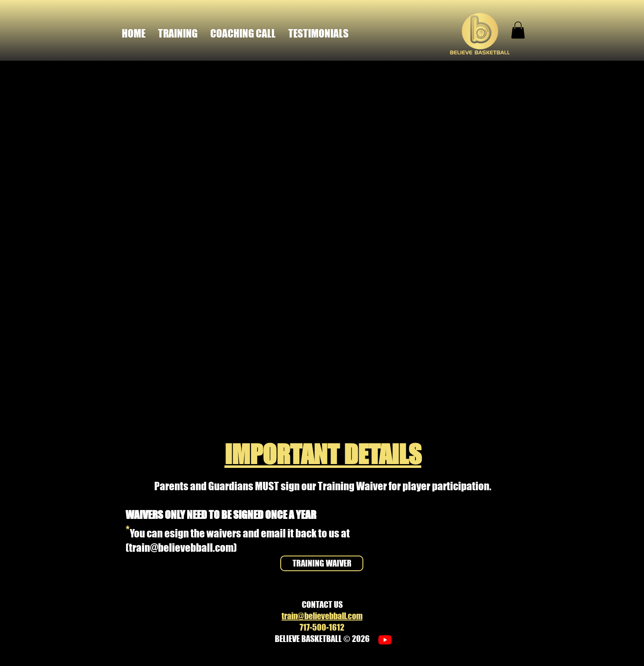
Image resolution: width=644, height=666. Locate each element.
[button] (518, 30)
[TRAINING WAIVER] (322, 563)
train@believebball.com (181, 548)
